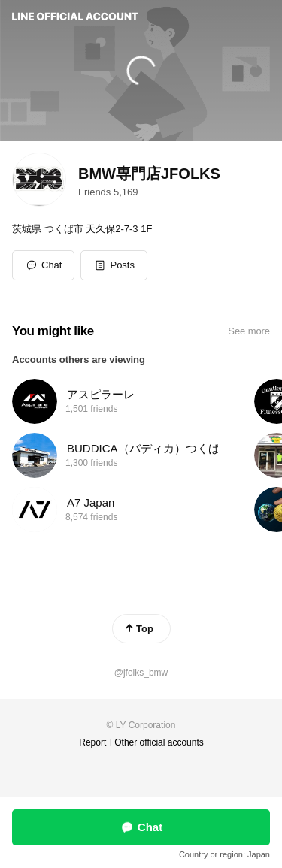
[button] (114, 265)
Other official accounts (159, 742)
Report (92, 742)
